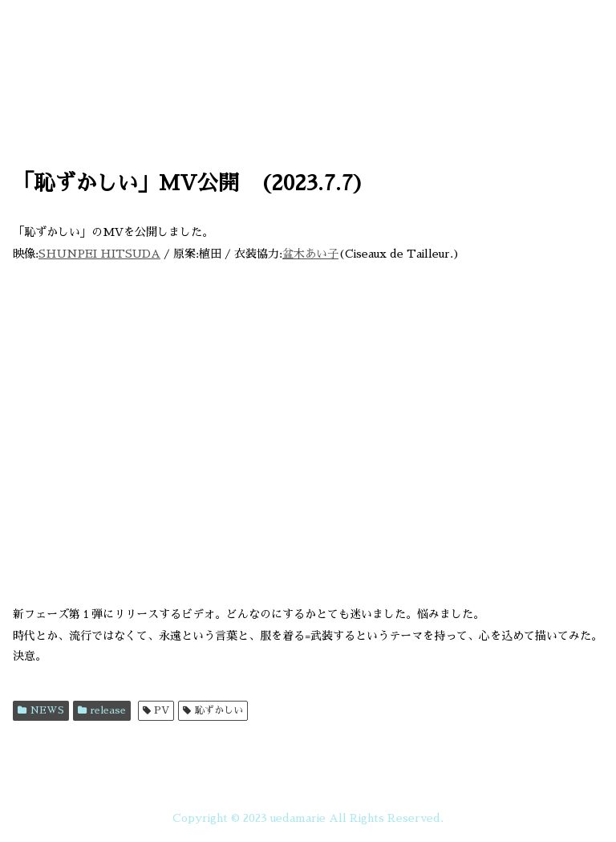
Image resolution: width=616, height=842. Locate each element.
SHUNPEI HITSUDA (99, 254)
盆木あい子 (310, 254)
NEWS (41, 710)
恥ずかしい (213, 710)
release (102, 710)
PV (156, 710)
